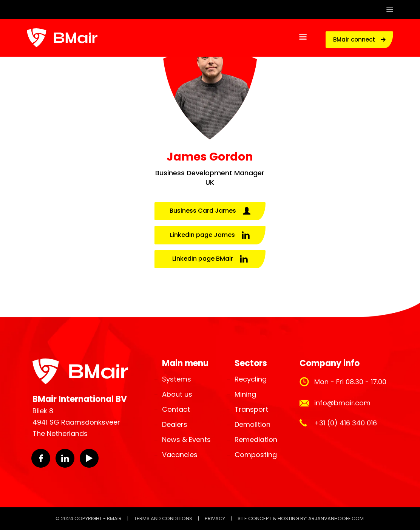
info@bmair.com (342, 403)
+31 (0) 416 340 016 (346, 423)
